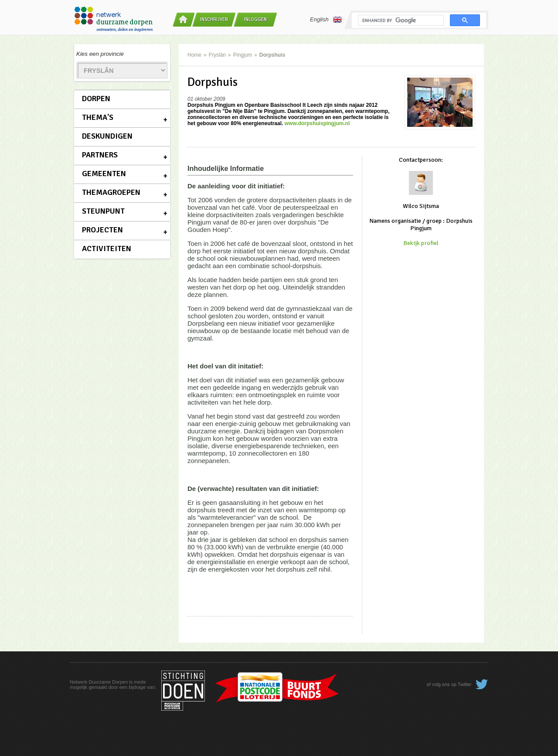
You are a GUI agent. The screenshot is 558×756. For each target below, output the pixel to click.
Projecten (102, 230)
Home (194, 55)
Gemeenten (104, 174)
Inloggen (255, 19)
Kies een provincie (100, 54)
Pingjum (243, 55)
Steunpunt (103, 211)
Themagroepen (111, 192)
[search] (400, 20)
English (326, 20)
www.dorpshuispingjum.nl (317, 123)
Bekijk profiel (421, 243)
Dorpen (96, 99)
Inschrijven (214, 19)
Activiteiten (107, 249)
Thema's (98, 117)
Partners (100, 155)
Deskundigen (107, 136)
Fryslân (217, 55)
